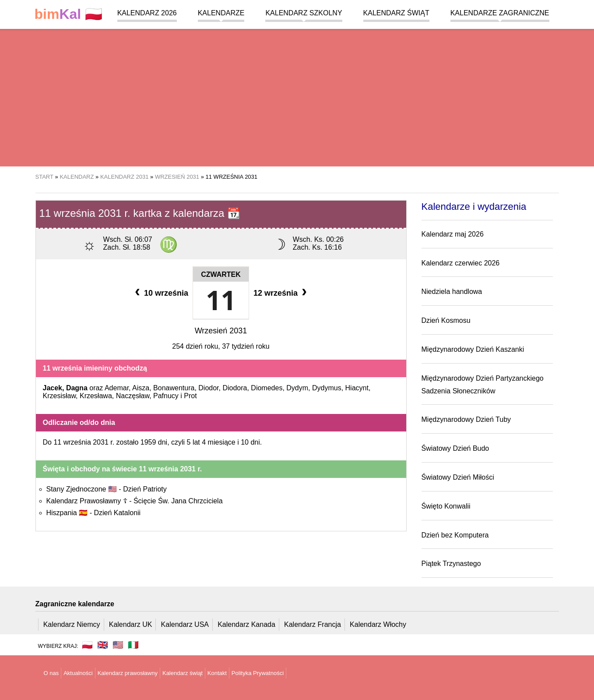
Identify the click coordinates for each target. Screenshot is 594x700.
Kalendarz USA (185, 624)
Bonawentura (174, 388)
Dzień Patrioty (145, 489)
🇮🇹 (133, 645)
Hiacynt (357, 388)
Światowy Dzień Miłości (458, 477)
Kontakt (217, 673)
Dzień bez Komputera (455, 535)
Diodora (235, 388)
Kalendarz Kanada (246, 624)
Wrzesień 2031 (221, 331)
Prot (190, 396)
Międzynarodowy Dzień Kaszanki (473, 349)
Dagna (77, 388)
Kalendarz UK (131, 624)
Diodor (208, 388)
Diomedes (267, 388)
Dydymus (327, 388)
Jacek (53, 388)
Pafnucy (166, 396)
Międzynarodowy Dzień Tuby (466, 419)
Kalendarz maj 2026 (453, 234)
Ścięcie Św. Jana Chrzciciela (178, 501)
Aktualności (78, 673)
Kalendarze (221, 13)
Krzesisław (60, 396)
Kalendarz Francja (313, 624)
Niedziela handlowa (452, 292)
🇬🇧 (103, 645)
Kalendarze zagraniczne (500, 13)
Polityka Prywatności (258, 673)
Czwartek (221, 274)
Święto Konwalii (446, 506)
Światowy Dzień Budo (455, 448)
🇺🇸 (118, 645)
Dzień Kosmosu (446, 320)
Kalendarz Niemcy (72, 624)
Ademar (117, 388)
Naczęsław (133, 396)
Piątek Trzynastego (451, 564)
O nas (51, 673)
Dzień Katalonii (117, 513)
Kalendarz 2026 (147, 13)
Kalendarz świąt (396, 13)
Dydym (297, 388)
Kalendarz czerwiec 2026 (461, 263)
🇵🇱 (69, 14)
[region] (297, 96)
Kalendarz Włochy (378, 624)
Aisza (141, 388)
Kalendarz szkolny (304, 13)
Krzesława (96, 396)
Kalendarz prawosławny (128, 673)
